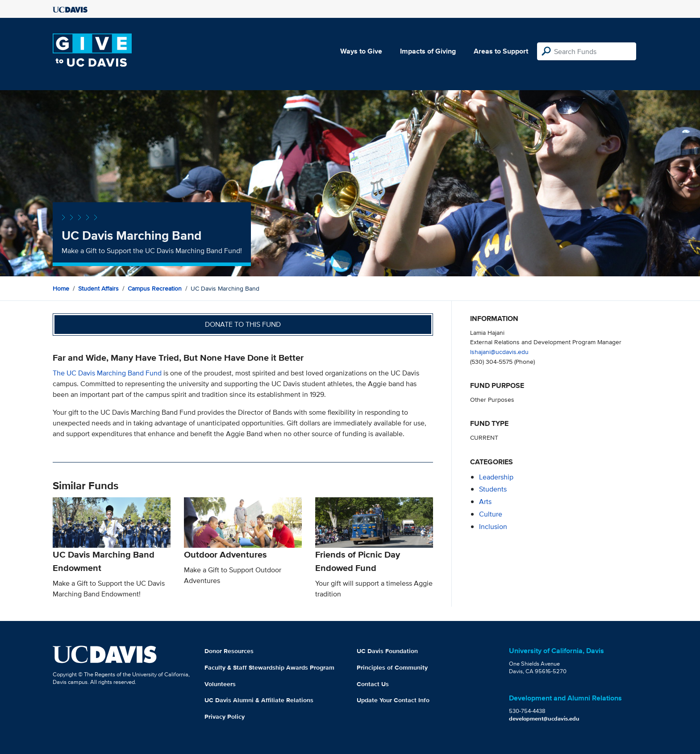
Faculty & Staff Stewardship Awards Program (269, 667)
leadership (496, 477)
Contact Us (373, 684)
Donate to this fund (243, 324)
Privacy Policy (225, 717)
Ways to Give (361, 51)
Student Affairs (98, 288)
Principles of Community (392, 667)
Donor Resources (229, 651)
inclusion (493, 527)
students (493, 489)
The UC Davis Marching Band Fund (107, 373)
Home (61, 288)
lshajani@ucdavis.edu (499, 352)
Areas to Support (501, 51)
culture (491, 514)
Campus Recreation (155, 288)
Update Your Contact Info (393, 700)
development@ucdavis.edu (544, 719)
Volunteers (220, 684)
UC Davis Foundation (387, 651)
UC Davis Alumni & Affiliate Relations (259, 700)
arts (485, 502)
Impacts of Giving (428, 51)
